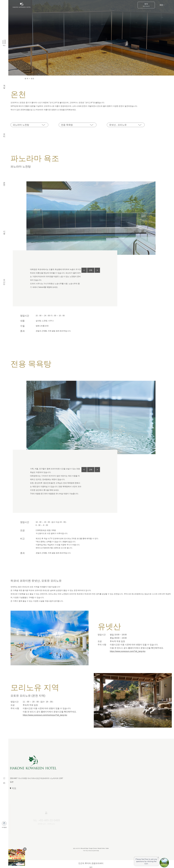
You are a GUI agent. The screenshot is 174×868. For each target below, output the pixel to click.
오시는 (4, 281)
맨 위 (27, 79)
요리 (4, 134)
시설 (4, 231)
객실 (4, 85)
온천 (4, 183)
